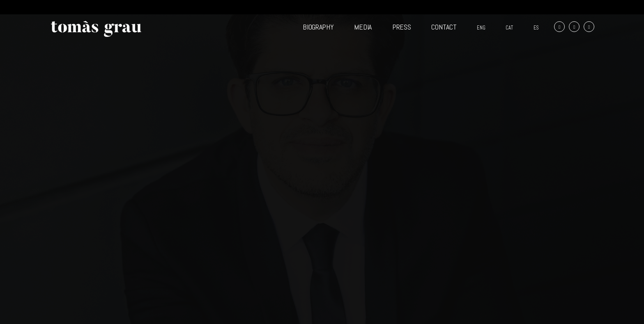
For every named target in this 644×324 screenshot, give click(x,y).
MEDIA (363, 27)
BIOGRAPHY (318, 27)
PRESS (402, 27)
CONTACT (444, 27)
